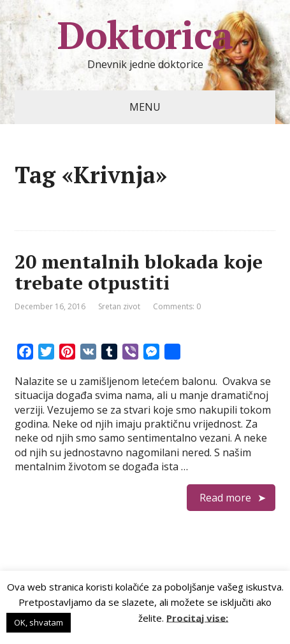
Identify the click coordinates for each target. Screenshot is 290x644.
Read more (225, 498)
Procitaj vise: (197, 617)
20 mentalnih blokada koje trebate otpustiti (139, 272)
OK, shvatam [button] (39, 622)
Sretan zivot (119, 306)
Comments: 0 (177, 306)
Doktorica (145, 35)
